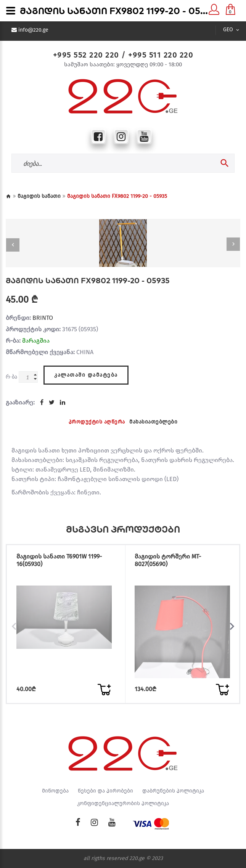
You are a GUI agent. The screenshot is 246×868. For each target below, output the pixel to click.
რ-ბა (11, 376)
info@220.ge (33, 30)
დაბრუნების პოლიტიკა (173, 791)
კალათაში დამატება (86, 375)
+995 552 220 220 (86, 55)
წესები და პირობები (105, 791)
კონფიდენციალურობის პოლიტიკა (123, 804)
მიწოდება (55, 791)
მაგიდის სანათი (39, 196)
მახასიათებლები (153, 422)
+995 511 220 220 (161, 55)
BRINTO (43, 318)
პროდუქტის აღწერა (97, 422)
